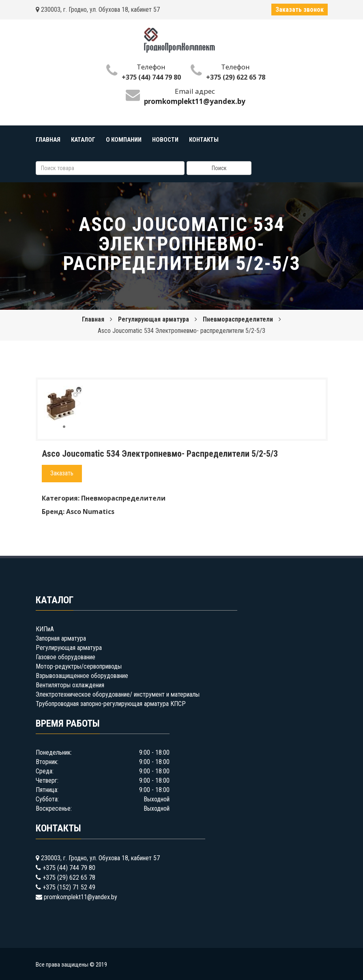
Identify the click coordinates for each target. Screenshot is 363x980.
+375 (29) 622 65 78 (236, 77)
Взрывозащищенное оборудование (82, 676)
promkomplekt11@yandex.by (81, 897)
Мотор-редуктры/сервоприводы (79, 666)
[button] (77, 393)
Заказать (62, 473)
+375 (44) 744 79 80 (151, 77)
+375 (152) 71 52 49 (69, 887)
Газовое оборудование (66, 657)
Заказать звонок (300, 10)
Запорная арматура (61, 638)
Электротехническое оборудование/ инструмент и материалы (118, 694)
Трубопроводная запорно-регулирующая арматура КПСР (111, 704)
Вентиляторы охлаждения (70, 685)
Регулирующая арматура (154, 319)
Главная (93, 319)
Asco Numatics (90, 512)
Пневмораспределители (238, 319)
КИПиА (45, 629)
